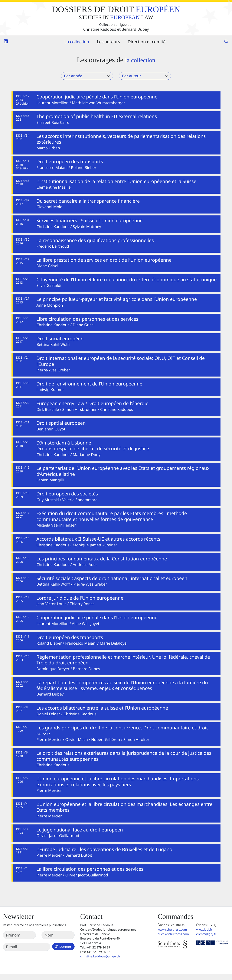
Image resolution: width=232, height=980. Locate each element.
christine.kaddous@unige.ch (100, 962)
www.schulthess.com (172, 936)
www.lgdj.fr (204, 936)
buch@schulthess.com (173, 940)
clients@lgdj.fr (206, 940)
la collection (140, 60)
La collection (77, 42)
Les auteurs (108, 42)
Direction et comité (147, 42)
